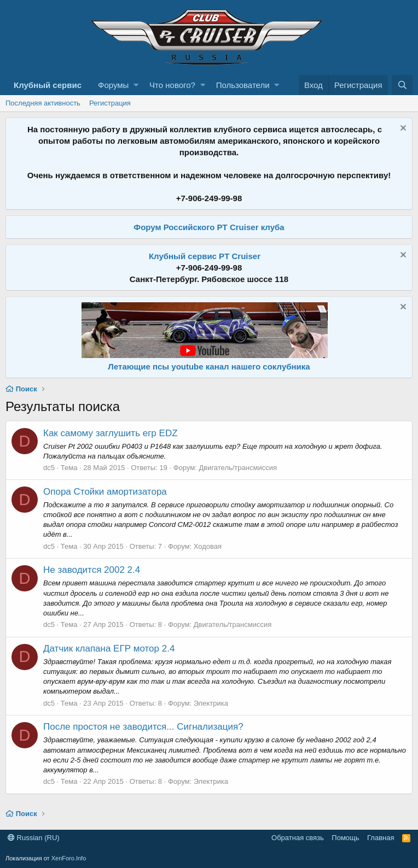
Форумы (113, 85)
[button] (136, 85)
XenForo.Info (69, 858)
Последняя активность (43, 103)
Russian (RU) (34, 838)
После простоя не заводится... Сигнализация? (143, 727)
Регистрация (110, 103)
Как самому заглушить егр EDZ (111, 433)
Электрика (211, 703)
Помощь (345, 838)
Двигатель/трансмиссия (238, 468)
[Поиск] (402, 85)
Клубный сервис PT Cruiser (205, 256)
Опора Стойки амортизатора (105, 492)
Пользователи (243, 85)
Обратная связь (298, 838)
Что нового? (172, 85)
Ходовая (208, 546)
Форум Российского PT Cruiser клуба (209, 227)
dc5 (49, 468)
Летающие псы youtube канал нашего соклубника (209, 366)
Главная (381, 838)
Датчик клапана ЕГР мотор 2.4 (109, 649)
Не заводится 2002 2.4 (92, 570)
